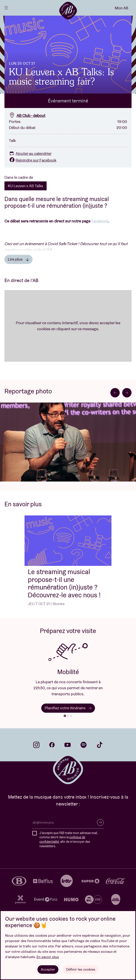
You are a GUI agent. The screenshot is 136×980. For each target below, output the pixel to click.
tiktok (100, 745)
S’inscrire (100, 822)
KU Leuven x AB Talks (26, 186)
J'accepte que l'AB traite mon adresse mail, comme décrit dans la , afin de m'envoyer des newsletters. (69, 840)
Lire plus (19, 259)
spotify (84, 745)
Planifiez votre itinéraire (68, 708)
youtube (68, 745)
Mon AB (122, 8)
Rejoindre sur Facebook (33, 160)
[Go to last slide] (115, 393)
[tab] (65, 716)
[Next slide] (127, 393)
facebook (52, 745)
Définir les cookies (81, 969)
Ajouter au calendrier (30, 153)
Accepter (48, 969)
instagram (36, 745)
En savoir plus (48, 957)
